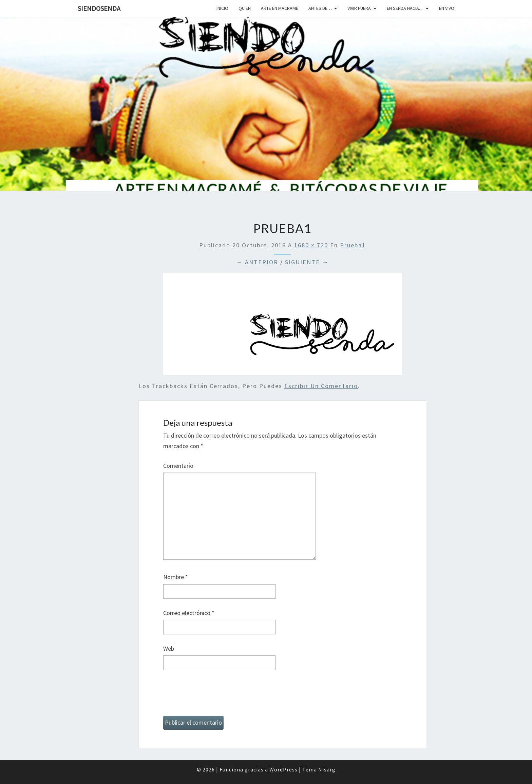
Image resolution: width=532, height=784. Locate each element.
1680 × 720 (311, 245)
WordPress (283, 769)
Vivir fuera (359, 8)
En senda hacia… (405, 8)
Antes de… (320, 8)
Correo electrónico (189, 613)
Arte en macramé (280, 8)
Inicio (222, 8)
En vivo (447, 8)
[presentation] (215, 696)
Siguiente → (307, 262)
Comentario (178, 466)
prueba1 (353, 245)
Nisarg (327, 769)
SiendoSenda (99, 8)
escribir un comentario (321, 386)
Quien (245, 8)
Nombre (176, 577)
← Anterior (257, 262)
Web (169, 648)
